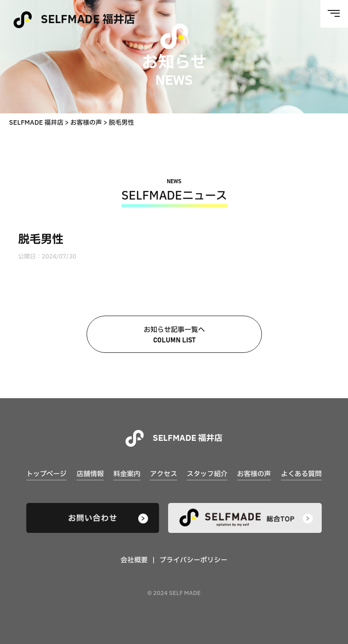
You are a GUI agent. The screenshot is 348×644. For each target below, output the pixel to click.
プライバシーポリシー (193, 561)
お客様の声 (254, 474)
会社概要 (134, 561)
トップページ (46, 474)
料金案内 (127, 474)
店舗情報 (90, 474)
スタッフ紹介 (207, 474)
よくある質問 (301, 474)
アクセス (164, 474)
